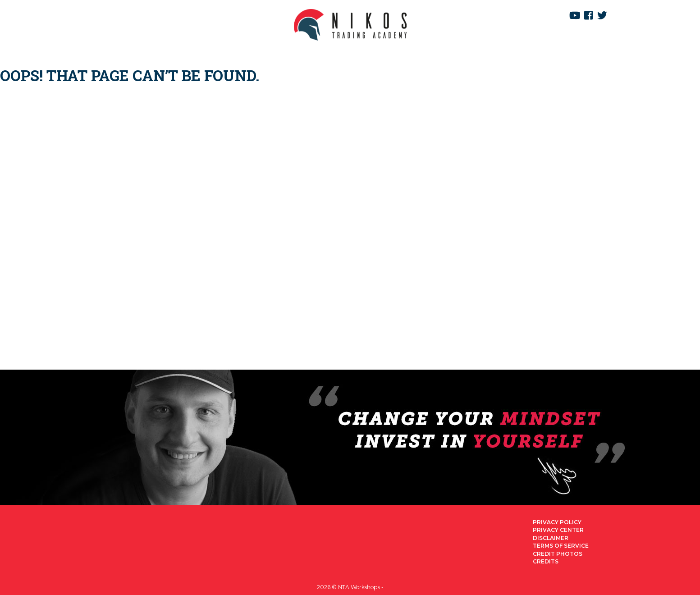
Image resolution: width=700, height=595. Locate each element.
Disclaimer (551, 538)
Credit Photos (558, 554)
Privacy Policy (557, 522)
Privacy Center (558, 530)
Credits (546, 561)
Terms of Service (561, 546)
